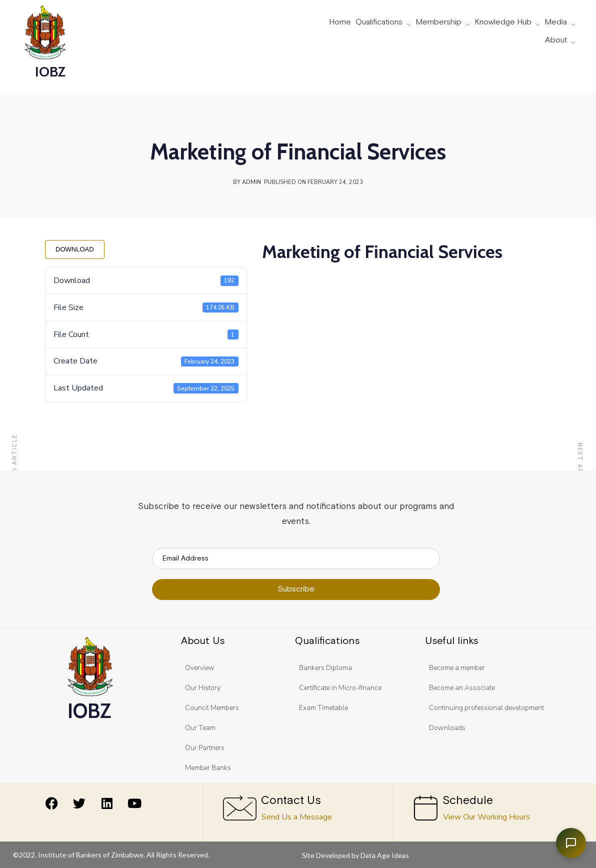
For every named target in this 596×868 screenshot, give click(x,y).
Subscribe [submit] (296, 589)
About (556, 40)
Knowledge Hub (503, 22)
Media (556, 22)
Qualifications (379, 22)
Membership (438, 22)
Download (75, 249)
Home (340, 22)
